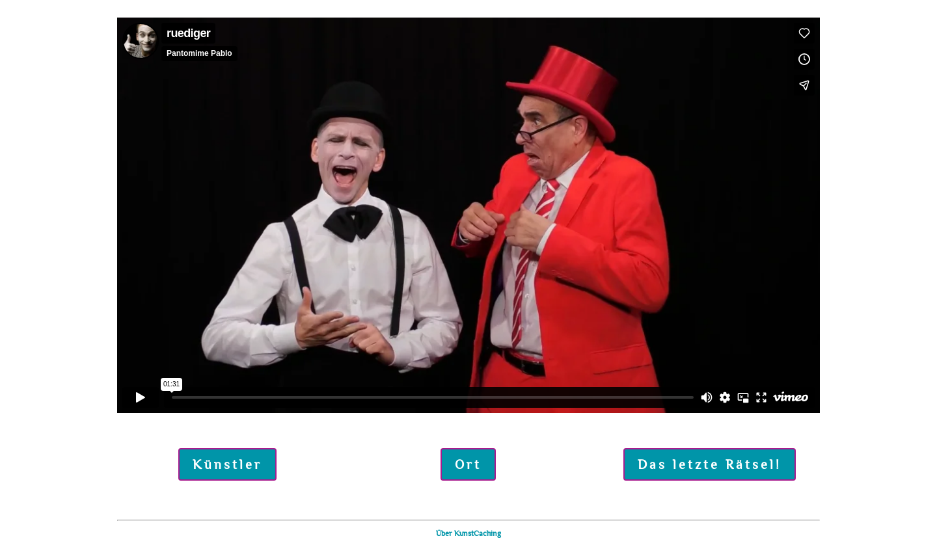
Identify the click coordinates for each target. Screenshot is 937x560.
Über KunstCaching (468, 533)
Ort (468, 464)
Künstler (227, 464)
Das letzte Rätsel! (710, 464)
